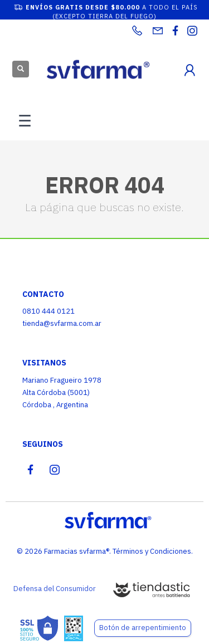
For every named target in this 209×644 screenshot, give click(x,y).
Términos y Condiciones (152, 551)
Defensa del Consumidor (55, 589)
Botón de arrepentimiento (143, 628)
